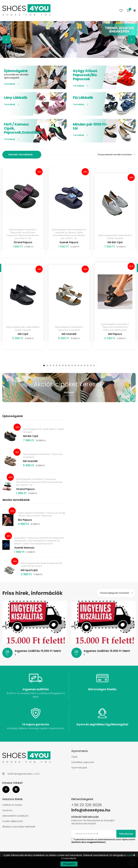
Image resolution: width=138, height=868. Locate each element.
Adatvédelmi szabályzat (15, 816)
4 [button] (53, 366)
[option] (69, 39)
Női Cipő (23, 334)
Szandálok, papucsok (83, 762)
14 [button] (85, 366)
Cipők (74, 757)
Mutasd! (69, 393)
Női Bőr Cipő (115, 242)
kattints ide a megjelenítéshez (88, 842)
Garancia (7, 810)
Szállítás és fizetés (12, 805)
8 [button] (66, 366)
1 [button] (44, 366)
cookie (130, 855)
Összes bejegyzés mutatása (116, 593)
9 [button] (69, 366)
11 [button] (75, 366)
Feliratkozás (126, 834)
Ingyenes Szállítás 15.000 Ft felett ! (38, 653)
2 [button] (47, 366)
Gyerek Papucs (69, 242)
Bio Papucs (25, 520)
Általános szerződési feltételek (19, 827)
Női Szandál (69, 334)
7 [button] (63, 366)
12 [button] (78, 366)
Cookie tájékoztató (13, 821)
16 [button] (91, 366)
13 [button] (81, 366)
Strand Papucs (23, 242)
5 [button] (57, 366)
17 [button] (94, 366)
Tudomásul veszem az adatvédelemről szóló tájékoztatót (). (103, 841)
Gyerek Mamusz (24, 548)
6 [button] (60, 366)
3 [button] (50, 366)
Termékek (11, 84)
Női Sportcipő (29, 570)
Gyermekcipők (79, 768)
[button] (128, 11)
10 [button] (72, 366)
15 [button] (88, 366)
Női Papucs (115, 334)
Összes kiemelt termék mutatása (116, 155)
